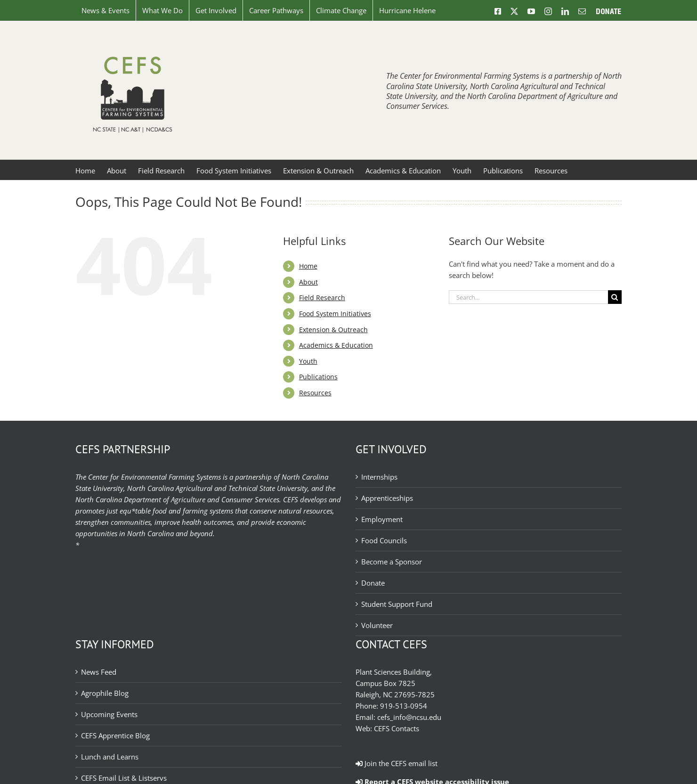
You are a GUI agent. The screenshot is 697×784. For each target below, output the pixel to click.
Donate (373, 583)
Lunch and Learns (110, 757)
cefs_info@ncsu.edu (409, 717)
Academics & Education (336, 345)
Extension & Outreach (333, 330)
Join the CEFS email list (397, 763)
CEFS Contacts (397, 728)
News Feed (99, 672)
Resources (315, 393)
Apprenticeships (387, 498)
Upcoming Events (109, 714)
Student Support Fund (397, 604)
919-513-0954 (404, 706)
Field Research (322, 298)
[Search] (615, 297)
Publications (318, 377)
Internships (379, 477)
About (308, 282)
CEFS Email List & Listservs (124, 778)
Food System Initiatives (335, 314)
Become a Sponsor (392, 562)
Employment (382, 519)
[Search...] (528, 297)
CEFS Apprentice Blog (115, 735)
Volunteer (377, 625)
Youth (308, 361)
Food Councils (384, 540)
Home (308, 266)
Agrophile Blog (105, 693)
